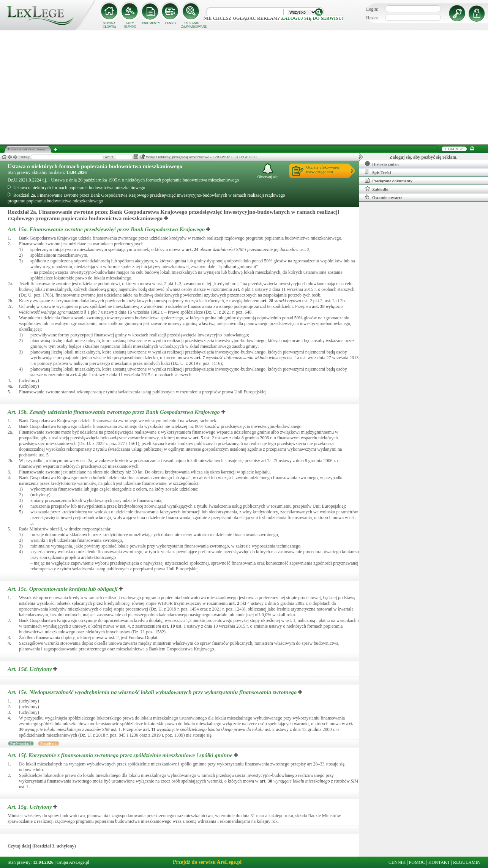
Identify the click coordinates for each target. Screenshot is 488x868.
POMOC (417, 862)
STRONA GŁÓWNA (109, 25)
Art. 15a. (107, 229)
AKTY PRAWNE (130, 25)
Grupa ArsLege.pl (73, 862)
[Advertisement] (244, 87)
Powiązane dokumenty (389, 180)
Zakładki (377, 189)
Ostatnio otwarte (384, 197)
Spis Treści (378, 172)
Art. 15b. (114, 412)
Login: (372, 9)
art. (192, 249)
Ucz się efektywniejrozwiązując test (323, 169)
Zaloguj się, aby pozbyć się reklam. (424, 157)
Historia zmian (382, 164)
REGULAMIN (467, 862)
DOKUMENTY (150, 23)
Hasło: (372, 18)
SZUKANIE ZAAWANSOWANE (191, 25)
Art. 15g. (30, 807)
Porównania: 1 (21, 743)
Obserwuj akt (268, 171)
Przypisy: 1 (48, 743)
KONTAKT (439, 862)
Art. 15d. (30, 669)
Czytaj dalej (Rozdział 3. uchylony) (42, 846)
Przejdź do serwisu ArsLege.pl (207, 862)
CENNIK (171, 23)
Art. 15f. (121, 755)
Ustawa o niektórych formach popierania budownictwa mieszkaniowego (95, 166)
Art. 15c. (63, 589)
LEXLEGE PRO (244, 157)
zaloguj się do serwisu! (312, 18)
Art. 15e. (153, 692)
